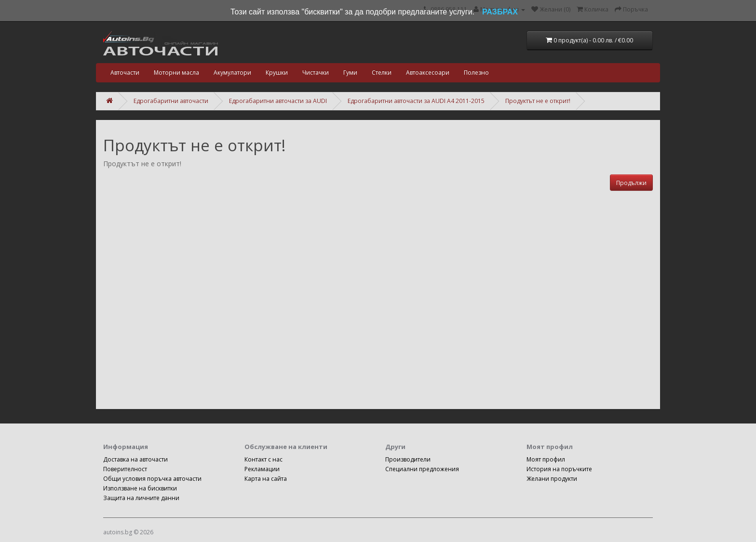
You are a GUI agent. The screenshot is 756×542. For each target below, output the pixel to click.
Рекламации (262, 469)
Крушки (277, 73)
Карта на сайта (266, 479)
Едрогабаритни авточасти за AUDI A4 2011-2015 (416, 101)
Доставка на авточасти (135, 459)
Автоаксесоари (428, 73)
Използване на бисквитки (140, 488)
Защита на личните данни (141, 498)
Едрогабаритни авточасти (171, 101)
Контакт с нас (263, 459)
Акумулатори (232, 73)
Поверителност (125, 469)
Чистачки (316, 73)
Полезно (476, 73)
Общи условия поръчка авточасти (152, 479)
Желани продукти (552, 479)
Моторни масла (176, 73)
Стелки (382, 73)
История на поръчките (559, 469)
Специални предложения (422, 469)
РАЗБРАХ (500, 12)
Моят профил (546, 459)
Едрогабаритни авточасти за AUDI (278, 101)
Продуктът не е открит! (538, 101)
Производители (408, 459)
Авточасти (125, 73)
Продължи (631, 183)
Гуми (350, 73)
